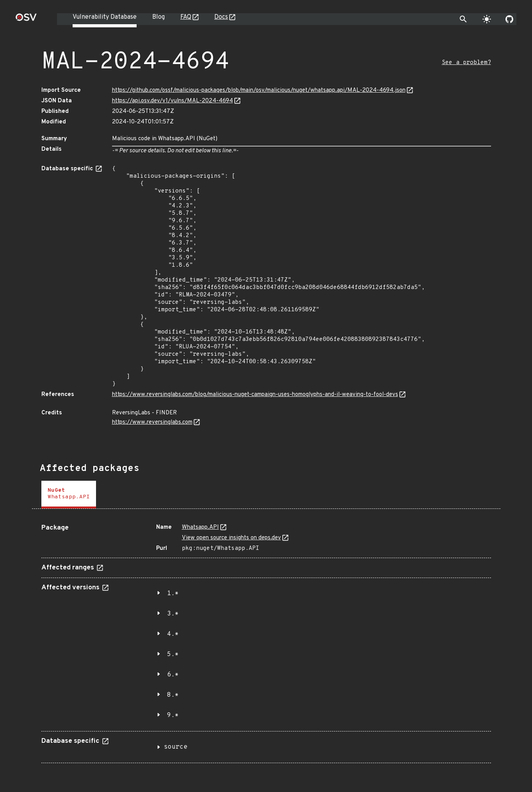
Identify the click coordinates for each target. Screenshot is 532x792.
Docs (221, 17)
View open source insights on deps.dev (231, 538)
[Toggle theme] (487, 19)
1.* (173, 594)
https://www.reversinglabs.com (152, 422)
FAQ (186, 17)
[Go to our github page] (509, 19)
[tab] (69, 495)
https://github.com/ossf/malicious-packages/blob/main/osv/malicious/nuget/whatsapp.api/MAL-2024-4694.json (259, 90)
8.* (173, 695)
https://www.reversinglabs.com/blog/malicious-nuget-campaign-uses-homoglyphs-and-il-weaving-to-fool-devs (255, 395)
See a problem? (466, 63)
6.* (173, 675)
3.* (173, 614)
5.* (173, 655)
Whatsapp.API (200, 527)
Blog (158, 17)
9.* (173, 715)
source (176, 747)
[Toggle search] (463, 19)
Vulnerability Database (105, 17)
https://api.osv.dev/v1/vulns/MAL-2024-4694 (173, 101)
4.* (173, 634)
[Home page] (26, 20)
